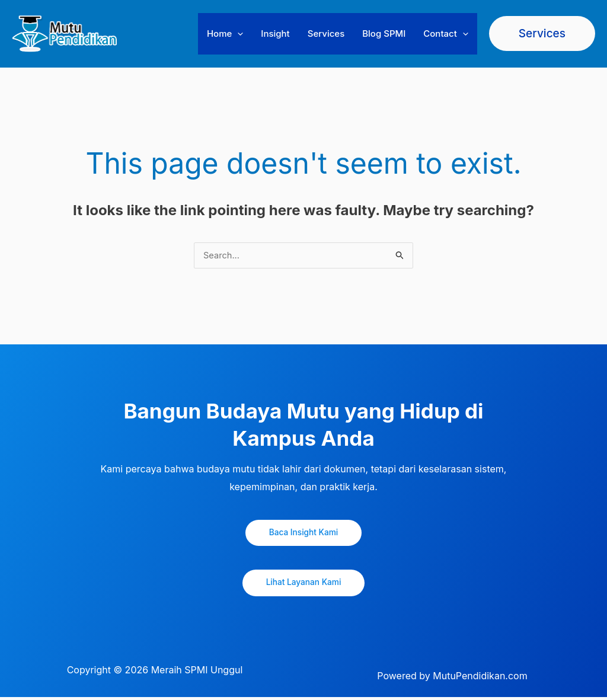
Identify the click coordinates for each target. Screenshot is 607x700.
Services (326, 33)
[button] (237, 34)
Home (225, 34)
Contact (446, 34)
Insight (275, 33)
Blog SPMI (384, 33)
